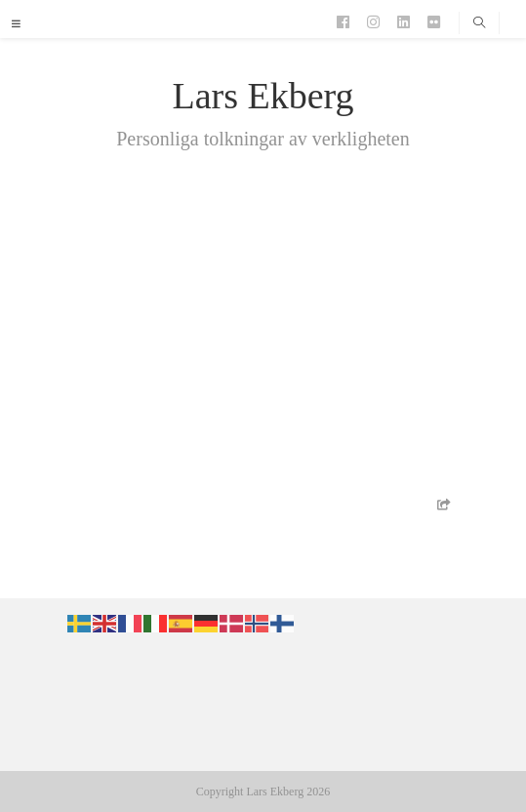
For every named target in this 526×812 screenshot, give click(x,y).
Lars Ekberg (263, 96)
